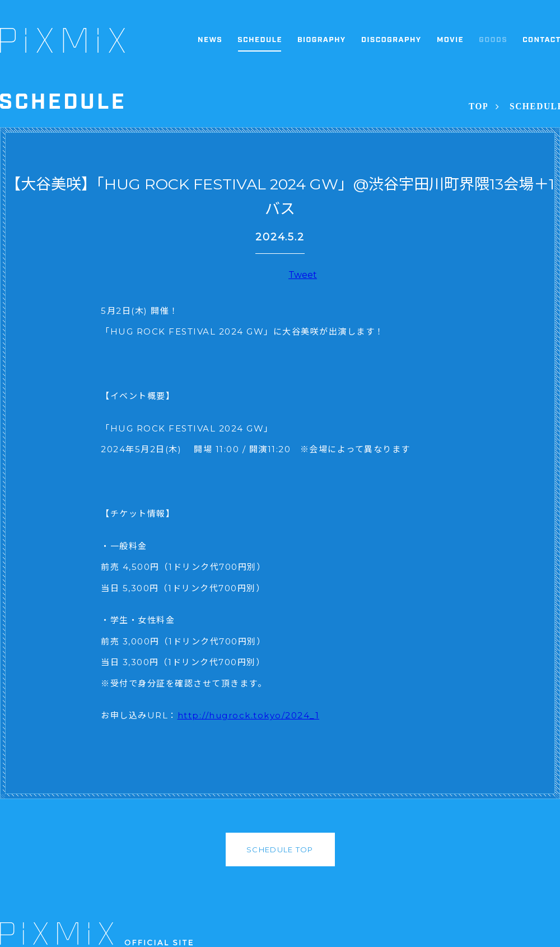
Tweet (303, 275)
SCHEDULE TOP (280, 849)
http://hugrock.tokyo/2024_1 (249, 715)
